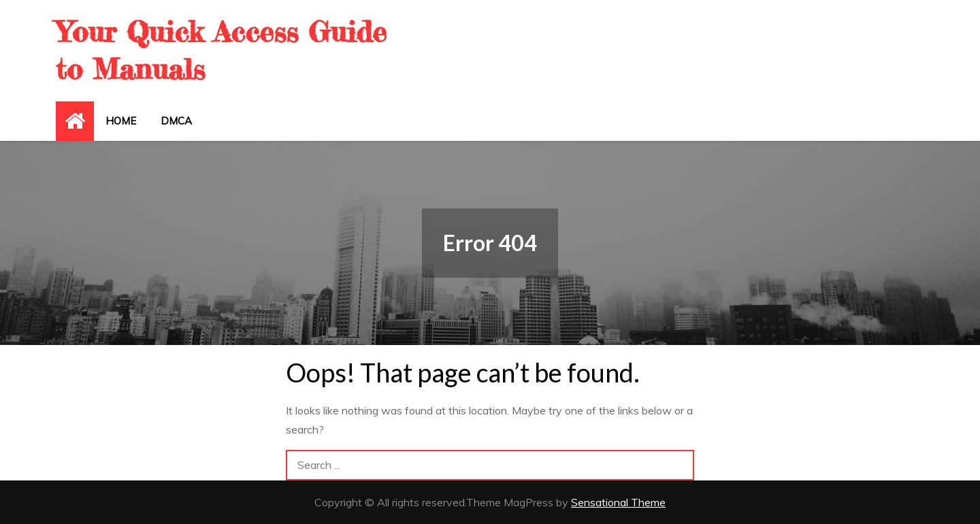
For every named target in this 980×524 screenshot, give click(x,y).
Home (121, 121)
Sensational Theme (618, 502)
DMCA (176, 121)
